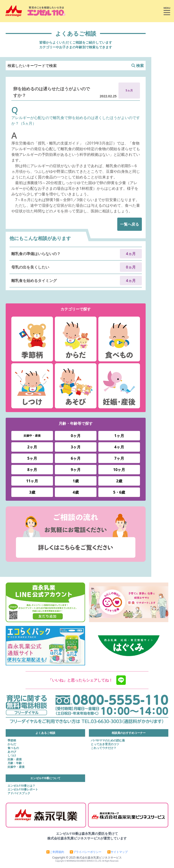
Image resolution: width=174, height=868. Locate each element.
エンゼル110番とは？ (21, 786)
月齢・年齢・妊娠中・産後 (16, 765)
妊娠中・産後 (32, 436)
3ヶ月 (76, 447)
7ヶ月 (119, 458)
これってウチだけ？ (104, 748)
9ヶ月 (76, 470)
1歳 (76, 481)
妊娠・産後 (15, 759)
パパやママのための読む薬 (108, 740)
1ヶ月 (119, 436)
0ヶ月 (76, 436)
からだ (12, 744)
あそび (12, 752)
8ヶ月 (32, 470)
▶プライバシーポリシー (86, 852)
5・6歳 (119, 492)
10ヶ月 (119, 470)
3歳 (32, 492)
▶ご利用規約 (55, 852)
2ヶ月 (32, 447)
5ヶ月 (32, 458)
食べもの (13, 748)
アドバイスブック (19, 793)
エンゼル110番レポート (23, 789)
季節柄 (12, 740)
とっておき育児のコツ (105, 744)
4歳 (76, 492)
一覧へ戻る (130, 224)
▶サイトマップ (117, 852)
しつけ (12, 756)
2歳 (119, 481)
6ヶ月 (76, 458)
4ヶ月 (119, 447)
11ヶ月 (32, 481)
